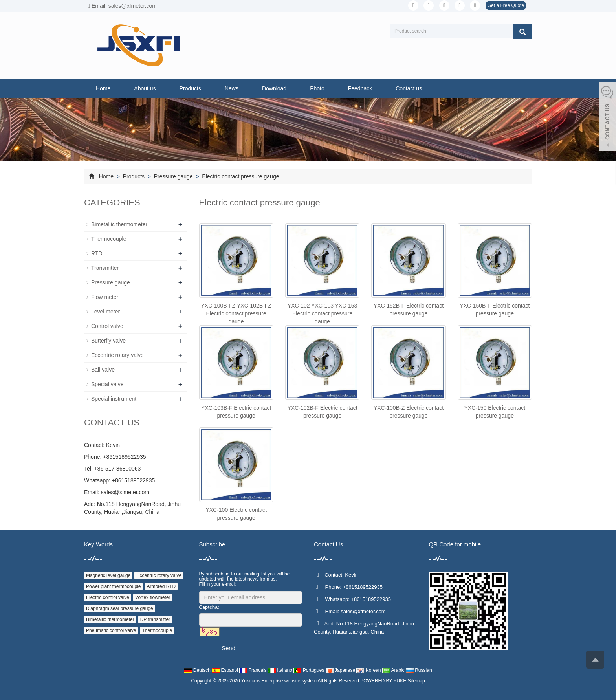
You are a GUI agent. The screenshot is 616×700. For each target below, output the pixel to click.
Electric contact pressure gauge (240, 176)
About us (145, 88)
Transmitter (105, 268)
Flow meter (105, 297)
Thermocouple (109, 239)
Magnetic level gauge (108, 575)
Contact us (409, 88)
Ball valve (103, 370)
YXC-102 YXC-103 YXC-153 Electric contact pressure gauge (323, 313)
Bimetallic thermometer (119, 224)
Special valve (107, 384)
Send (228, 648)
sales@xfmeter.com (125, 492)
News (232, 88)
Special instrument (114, 399)
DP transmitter (155, 619)
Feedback (360, 88)
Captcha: (209, 607)
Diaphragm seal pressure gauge (120, 608)
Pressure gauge (173, 176)
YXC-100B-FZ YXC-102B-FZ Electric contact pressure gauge (236, 313)
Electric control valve (108, 597)
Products (190, 88)
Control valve (107, 326)
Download (274, 88)
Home (103, 88)
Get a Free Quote (506, 5)
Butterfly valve (108, 341)
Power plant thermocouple (113, 586)
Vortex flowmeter (153, 597)
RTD (97, 253)
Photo (317, 88)
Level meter (105, 312)
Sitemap (416, 681)
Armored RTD (161, 586)
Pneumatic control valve (111, 630)
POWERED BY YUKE (384, 681)
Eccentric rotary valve (117, 355)
